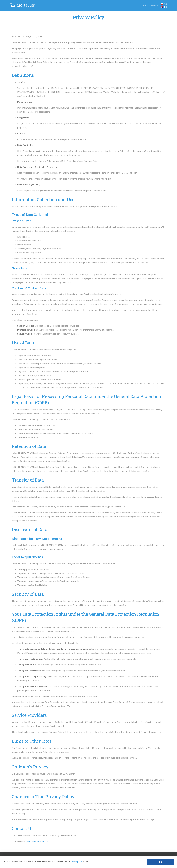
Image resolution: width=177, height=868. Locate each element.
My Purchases (150, 5)
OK (160, 862)
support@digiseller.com (38, 841)
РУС (164, 4)
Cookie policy (77, 862)
